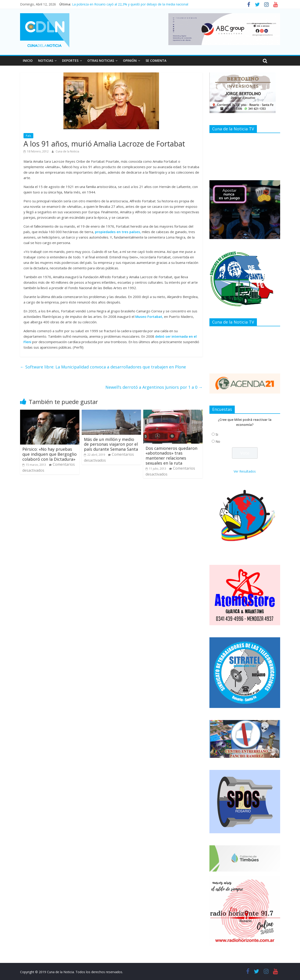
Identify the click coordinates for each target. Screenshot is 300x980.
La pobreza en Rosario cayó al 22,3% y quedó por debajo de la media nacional (130, 4)
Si (217, 434)
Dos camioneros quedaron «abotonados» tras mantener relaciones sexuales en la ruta (171, 456)
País (28, 136)
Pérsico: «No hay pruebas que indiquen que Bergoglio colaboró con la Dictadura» (50, 454)
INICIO (28, 60)
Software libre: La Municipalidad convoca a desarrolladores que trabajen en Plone (103, 367)
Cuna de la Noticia (67, 151)
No (218, 441)
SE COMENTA (156, 60)
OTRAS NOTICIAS (101, 60)
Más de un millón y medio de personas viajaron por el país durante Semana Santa (111, 444)
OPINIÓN (130, 60)
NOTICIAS (46, 60)
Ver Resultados (245, 471)
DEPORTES (70, 60)
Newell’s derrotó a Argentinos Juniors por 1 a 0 (154, 387)
